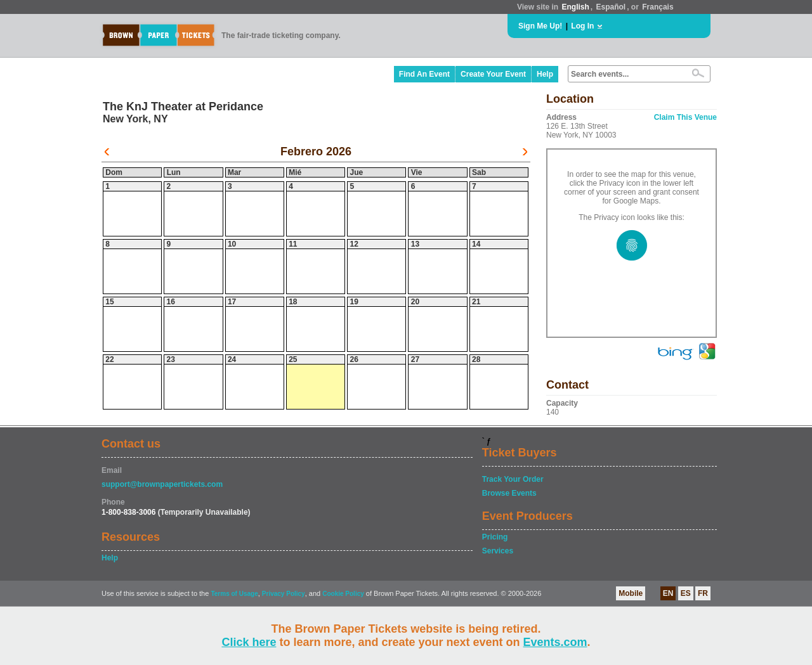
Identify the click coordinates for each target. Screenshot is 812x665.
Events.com (555, 642)
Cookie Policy (343, 594)
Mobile (631, 593)
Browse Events (509, 493)
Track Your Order (513, 479)
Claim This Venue (685, 117)
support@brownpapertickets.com (162, 484)
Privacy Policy (284, 594)
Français (658, 7)
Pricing (495, 537)
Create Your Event (493, 74)
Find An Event (424, 74)
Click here (249, 642)
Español (611, 7)
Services (498, 551)
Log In (582, 26)
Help (545, 74)
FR (703, 593)
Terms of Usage (234, 594)
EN (668, 593)
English (575, 7)
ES (686, 593)
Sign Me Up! (540, 26)
